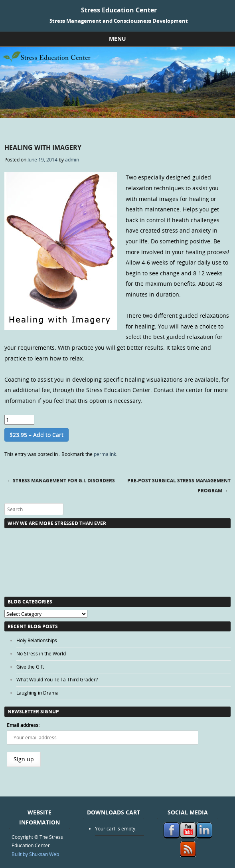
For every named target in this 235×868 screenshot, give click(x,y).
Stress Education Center (119, 10)
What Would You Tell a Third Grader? (57, 679)
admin (72, 159)
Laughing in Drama (38, 693)
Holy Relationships (37, 640)
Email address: (23, 725)
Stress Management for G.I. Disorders (61, 481)
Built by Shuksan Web (35, 854)
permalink (105, 454)
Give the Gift (30, 667)
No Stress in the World (41, 653)
